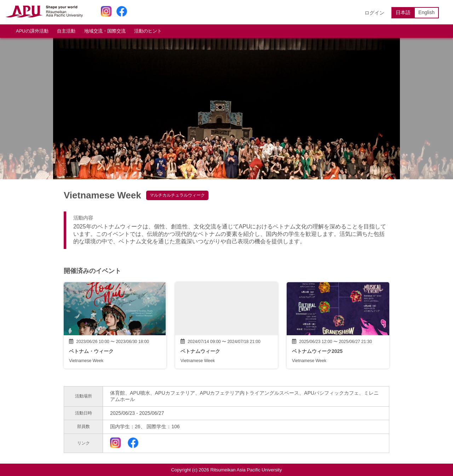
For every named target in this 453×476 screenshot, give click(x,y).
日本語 (403, 12)
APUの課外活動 (32, 31)
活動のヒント (148, 31)
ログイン (374, 13)
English (426, 12)
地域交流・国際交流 (105, 31)
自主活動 (66, 31)
